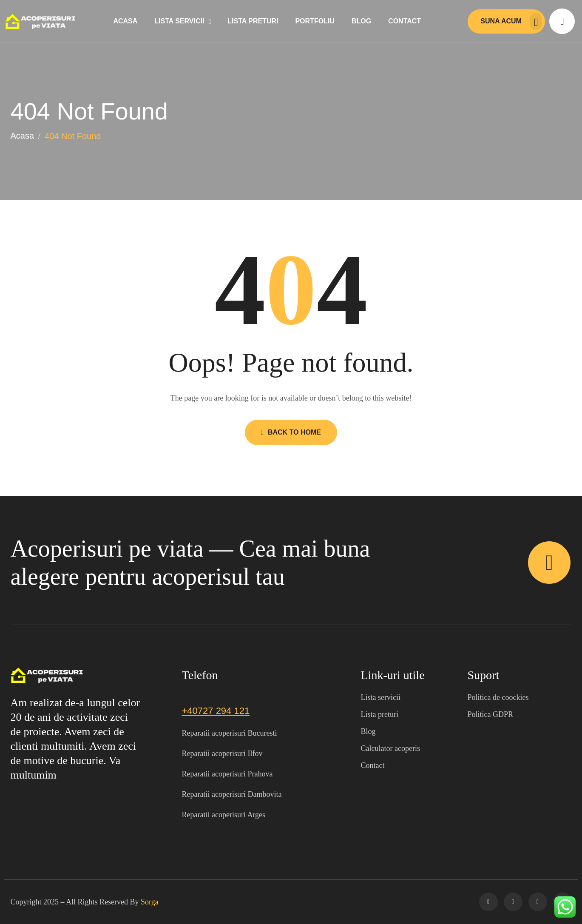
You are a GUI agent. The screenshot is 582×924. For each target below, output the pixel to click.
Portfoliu (315, 21)
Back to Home (291, 432)
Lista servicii (179, 21)
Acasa (125, 21)
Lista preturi (253, 21)
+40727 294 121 (216, 711)
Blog (361, 21)
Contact (405, 21)
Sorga (150, 902)
